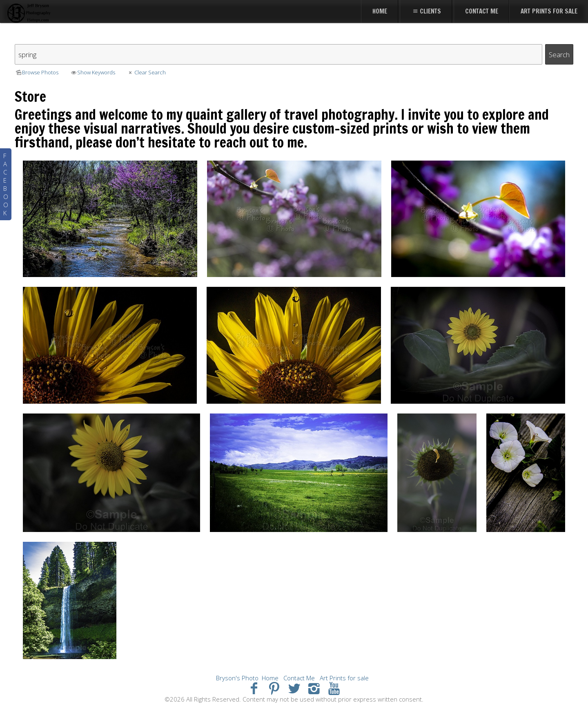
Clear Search (146, 72)
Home (270, 678)
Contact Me (299, 678)
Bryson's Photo (237, 678)
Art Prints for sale (344, 678)
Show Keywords (92, 72)
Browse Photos (37, 72)
